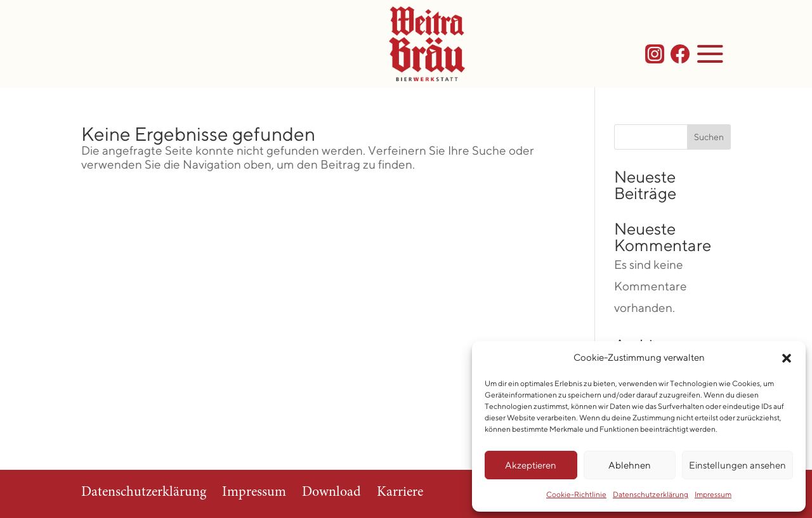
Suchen (709, 137)
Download (331, 493)
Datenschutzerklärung (651, 494)
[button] (787, 358)
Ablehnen (630, 465)
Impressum (713, 494)
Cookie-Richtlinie (576, 494)
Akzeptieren (531, 465)
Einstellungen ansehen (737, 465)
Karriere (400, 493)
